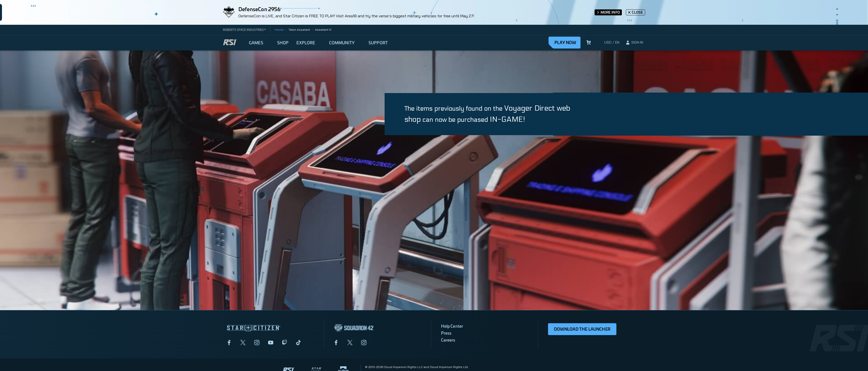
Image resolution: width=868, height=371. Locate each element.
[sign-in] (634, 43)
